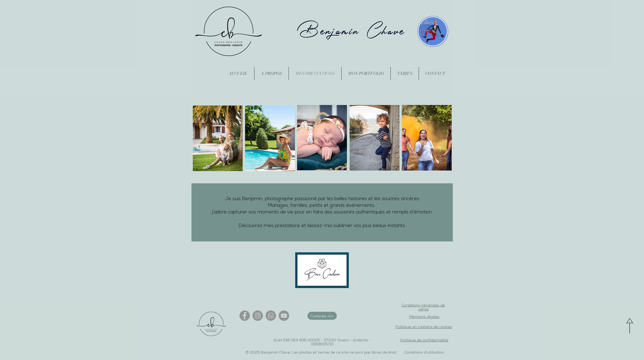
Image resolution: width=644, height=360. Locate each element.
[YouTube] (284, 316)
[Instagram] (258, 316)
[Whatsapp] (271, 316)
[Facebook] (245, 316)
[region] (218, 139)
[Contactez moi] (322, 316)
